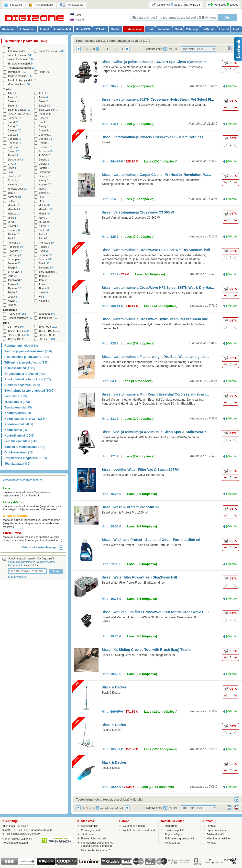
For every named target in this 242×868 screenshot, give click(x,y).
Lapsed (224, 29)
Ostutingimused (90, 830)
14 (121, 49)
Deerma (45, 139)
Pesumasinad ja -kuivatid (27, 357)
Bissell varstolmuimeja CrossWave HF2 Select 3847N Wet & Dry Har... (158, 288)
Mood (178, 29)
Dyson (13, 151)
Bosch (45, 118)
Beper (12, 106)
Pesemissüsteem (20, 318)
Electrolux (15, 160)
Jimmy (44, 193)
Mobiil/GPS (83, 29)
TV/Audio (100, 29)
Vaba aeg (192, 29)
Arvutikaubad (62, 29)
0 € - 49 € (16, 327)
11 (107, 49)
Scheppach (15, 259)
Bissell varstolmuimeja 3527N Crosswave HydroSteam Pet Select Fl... (158, 99)
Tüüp (6, 47)
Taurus (44, 276)
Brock (43, 122)
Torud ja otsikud (20, 76)
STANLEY (15, 272)
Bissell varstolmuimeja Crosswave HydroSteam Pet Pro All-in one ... (157, 319)
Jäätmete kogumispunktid (180, 838)
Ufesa (43, 293)
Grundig (13, 180)
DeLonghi (14, 143)
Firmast (211, 826)
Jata (11, 193)
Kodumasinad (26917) (91, 41)
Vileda (12, 297)
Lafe (42, 197)
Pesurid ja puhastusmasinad (28, 351)
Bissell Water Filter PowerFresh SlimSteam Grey (133, 583)
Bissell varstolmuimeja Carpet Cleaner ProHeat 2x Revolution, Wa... (156, 175)
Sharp (12, 268)
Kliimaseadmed (20, 368)
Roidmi (44, 247)
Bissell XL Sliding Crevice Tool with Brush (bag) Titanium (148, 650)
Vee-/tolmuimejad (21, 59)
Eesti (75, 15)
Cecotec (14, 131)
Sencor (45, 259)
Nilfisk (44, 226)
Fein (11, 172)
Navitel (13, 226)
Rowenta (15, 251)
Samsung (15, 255)
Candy (44, 126)
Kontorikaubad (19, 436)
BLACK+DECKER (20, 114)
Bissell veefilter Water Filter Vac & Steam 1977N (140, 470)
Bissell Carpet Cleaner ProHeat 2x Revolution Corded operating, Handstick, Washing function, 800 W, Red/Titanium (151, 182)
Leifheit (13, 201)
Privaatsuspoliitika (176, 830)
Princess (14, 243)
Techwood (15, 280)
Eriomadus (10, 310)
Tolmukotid (17, 72)
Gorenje (45, 176)
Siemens (46, 268)
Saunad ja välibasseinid (25, 447)
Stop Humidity (48, 272)
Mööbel (115, 29)
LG (42, 201)
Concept (14, 139)
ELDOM (44, 155)
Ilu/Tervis (209, 29)
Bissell (44, 106)
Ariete (43, 97)
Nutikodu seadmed (22, 385)
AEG (43, 93)
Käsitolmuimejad (51, 51)
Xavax (12, 301)
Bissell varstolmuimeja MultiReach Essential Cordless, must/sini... (155, 394)
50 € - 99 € (48, 327)
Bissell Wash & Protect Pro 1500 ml (130, 507)
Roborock (15, 247)
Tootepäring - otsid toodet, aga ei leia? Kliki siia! (110, 800)
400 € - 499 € (17, 339)
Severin (14, 263)
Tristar (12, 293)
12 (112, 49)
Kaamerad (9, 29)
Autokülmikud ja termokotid (28, 379)
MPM (12, 222)
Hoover (45, 185)
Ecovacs (46, 151)
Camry (13, 126)
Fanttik (44, 168)
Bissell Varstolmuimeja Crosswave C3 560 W (138, 212)
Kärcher (15, 197)
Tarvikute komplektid (22, 80)
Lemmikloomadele (22, 441)
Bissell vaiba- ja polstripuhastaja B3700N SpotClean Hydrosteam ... (156, 62)
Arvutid (44, 29)
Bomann (14, 118)
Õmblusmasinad (19, 452)
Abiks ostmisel (90, 826)
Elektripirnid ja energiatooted (29, 391)
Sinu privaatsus (17, 577)
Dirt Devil (14, 147)
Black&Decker (48, 110)
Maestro (14, 205)
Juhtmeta (47, 314)
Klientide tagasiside (218, 838)
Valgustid (16, 396)
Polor (43, 234)
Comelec (45, 135)
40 (170, 49)
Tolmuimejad (18, 51)
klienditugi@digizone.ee (25, 834)
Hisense (14, 185)
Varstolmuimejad (20, 55)
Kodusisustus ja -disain (26, 419)
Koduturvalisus (19, 413)
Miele (13, 218)
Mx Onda (45, 222)
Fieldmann (46, 172)
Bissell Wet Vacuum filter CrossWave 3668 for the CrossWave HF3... (156, 612)
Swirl (12, 276)
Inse (42, 189)
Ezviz (12, 168)
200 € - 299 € (18, 335)
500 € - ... (47, 339)
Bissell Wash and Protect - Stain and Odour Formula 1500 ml (151, 540)
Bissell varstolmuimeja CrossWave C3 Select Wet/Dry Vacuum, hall (156, 250)
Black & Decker (19, 110)
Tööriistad (164, 29)
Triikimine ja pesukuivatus (27, 363)
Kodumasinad (134, 29)
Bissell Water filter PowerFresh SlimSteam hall (139, 577)
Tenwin (13, 284)
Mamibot (14, 209)
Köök (150, 29)
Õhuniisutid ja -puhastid (25, 374)
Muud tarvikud (19, 84)
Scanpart (46, 255)
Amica (12, 97)
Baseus (13, 102)
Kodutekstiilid (19, 424)
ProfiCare (46, 243)
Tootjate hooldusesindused (139, 830)
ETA (12, 164)
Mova (43, 218)
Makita (44, 205)
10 (102, 49)
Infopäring (171, 826)
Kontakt (211, 843)
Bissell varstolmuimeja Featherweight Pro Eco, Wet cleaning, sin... (155, 357)
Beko (44, 102)
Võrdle (232, 86)
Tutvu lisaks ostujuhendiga (43, 547)
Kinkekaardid (173, 843)
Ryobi (43, 251)
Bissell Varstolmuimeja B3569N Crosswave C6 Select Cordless (152, 137)
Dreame (45, 147)
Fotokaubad (28, 29)
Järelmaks (87, 834)
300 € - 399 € (49, 335)
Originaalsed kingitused (26, 458)
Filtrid (44, 72)
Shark (44, 263)
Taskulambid (17, 402)
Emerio (44, 160)
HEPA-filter (17, 314)
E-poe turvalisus (216, 830)
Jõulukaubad (17, 464)
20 (165, 49)
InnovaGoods (17, 189)
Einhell (13, 155)
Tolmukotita (48, 318)
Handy (44, 180)
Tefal (43, 280)
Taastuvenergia (18, 407)
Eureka (44, 164)
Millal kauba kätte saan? (96, 850)
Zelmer (13, 305)
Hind (6, 323)
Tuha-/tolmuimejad (21, 64)
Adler (13, 93)
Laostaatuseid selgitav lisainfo (22, 480)
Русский (77, 20)
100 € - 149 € (18, 331)
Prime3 (44, 239)
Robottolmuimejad (21, 346)
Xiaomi (45, 301)
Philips (44, 230)
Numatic (14, 230)
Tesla (43, 284)
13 (117, 49)
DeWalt (44, 143)
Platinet (13, 234)
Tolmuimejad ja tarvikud (26, 41)
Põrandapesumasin (21, 68)
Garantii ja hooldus (134, 826)
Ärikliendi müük (216, 834)
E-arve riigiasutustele (94, 838)
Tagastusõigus (173, 834)
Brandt (13, 122)
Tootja (7, 89)
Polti (11, 239)
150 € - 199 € (49, 331)
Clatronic (45, 131)
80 (175, 49)
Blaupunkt (46, 114)
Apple (236, 29)
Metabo (14, 214)
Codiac (13, 135)
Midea (44, 214)
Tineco (44, 288)
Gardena (14, 176)
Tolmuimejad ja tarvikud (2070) (130, 41)
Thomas (14, 288)
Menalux (46, 209)
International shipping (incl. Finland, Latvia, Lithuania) (97, 844)
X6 (41, 297)
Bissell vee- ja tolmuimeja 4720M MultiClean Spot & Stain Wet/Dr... (155, 432)
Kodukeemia (17, 430)
